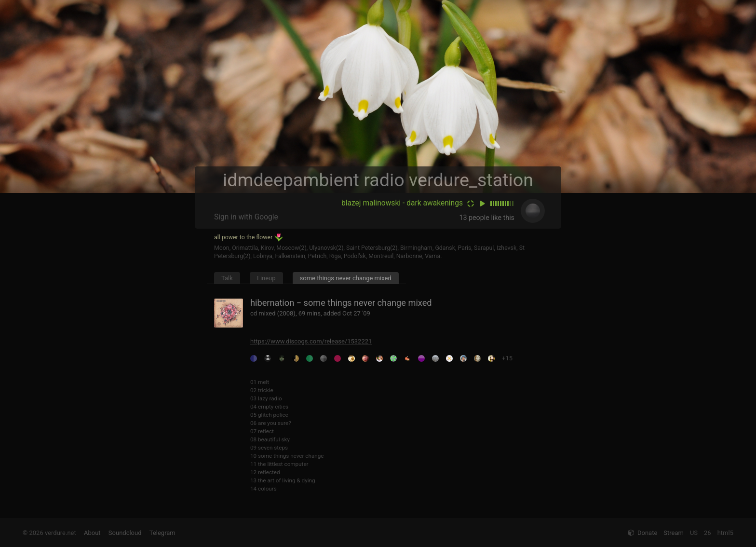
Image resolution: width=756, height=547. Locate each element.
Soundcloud (125, 533)
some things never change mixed (346, 278)
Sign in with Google (246, 217)
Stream (674, 533)
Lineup (266, 278)
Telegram (162, 533)
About (92, 533)
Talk (227, 278)
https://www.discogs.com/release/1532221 (311, 341)
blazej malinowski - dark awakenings (402, 203)
